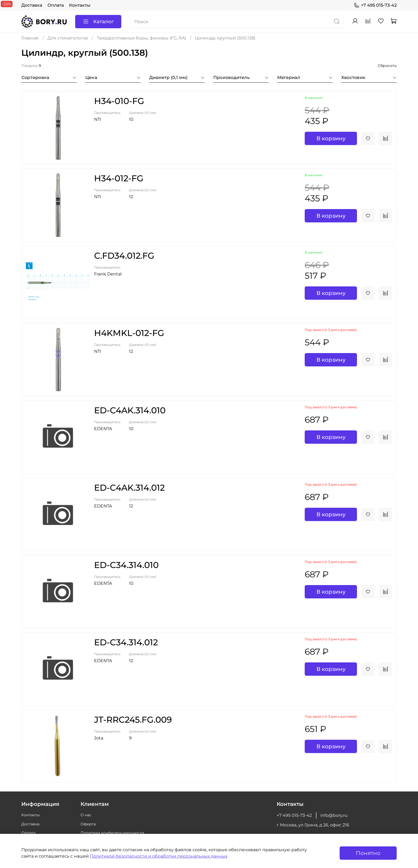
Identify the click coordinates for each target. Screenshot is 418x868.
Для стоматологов (68, 38)
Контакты (80, 5)
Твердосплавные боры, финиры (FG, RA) (141, 38)
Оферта (88, 824)
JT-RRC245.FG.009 (133, 720)
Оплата (56, 5)
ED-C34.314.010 (126, 565)
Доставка (32, 5)
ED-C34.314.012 (126, 642)
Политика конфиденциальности (112, 833)
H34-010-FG (119, 101)
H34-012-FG (119, 178)
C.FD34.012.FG (124, 256)
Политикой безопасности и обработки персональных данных (159, 856)
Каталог (98, 22)
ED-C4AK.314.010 (130, 410)
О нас (86, 815)
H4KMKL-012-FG (129, 333)
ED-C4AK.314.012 (129, 488)
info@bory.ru (334, 815)
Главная (30, 38)
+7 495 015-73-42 (375, 5)
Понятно (368, 853)
